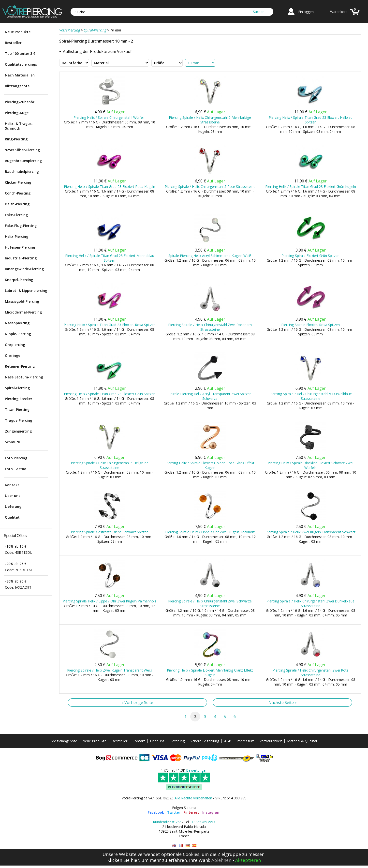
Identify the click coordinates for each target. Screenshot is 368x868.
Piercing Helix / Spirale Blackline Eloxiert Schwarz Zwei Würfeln (310, 465)
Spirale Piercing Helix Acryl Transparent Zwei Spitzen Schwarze (210, 396)
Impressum (245, 741)
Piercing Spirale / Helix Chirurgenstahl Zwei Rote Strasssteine (311, 673)
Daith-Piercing (17, 204)
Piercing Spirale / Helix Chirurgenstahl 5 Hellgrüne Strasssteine (110, 465)
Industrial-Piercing (21, 258)
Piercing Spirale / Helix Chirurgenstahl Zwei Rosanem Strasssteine (210, 327)
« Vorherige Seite (137, 703)
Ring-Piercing (16, 139)
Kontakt (12, 485)
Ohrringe (13, 355)
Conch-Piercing (18, 193)
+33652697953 (203, 822)
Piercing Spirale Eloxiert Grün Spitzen (310, 256)
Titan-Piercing (17, 410)
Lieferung (13, 506)
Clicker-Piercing (18, 182)
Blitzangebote (17, 86)
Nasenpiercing (17, 323)
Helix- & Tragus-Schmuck (19, 126)
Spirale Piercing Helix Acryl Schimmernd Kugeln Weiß (210, 256)
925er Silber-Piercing (22, 150)
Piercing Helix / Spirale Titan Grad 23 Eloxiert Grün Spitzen (110, 394)
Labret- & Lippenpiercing (26, 291)
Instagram (211, 812)
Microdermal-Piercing (23, 312)
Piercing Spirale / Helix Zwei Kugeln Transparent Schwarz (310, 532)
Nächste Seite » (283, 703)
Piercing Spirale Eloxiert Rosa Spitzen (310, 325)
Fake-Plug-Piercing (21, 226)
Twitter (174, 812)
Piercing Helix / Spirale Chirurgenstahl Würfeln (110, 117)
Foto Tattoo (16, 469)
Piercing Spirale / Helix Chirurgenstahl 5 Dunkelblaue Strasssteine (311, 396)
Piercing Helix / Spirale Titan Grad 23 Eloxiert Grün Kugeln (311, 187)
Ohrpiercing (15, 345)
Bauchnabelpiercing (22, 172)
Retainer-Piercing (20, 366)
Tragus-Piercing (19, 420)
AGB (228, 741)
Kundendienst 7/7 (167, 822)
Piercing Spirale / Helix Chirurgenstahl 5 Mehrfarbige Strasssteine (210, 120)
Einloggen (306, 12)
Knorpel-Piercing (19, 280)
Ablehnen (221, 860)
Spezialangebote (64, 741)
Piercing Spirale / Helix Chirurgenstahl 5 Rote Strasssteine (210, 187)
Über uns (13, 496)
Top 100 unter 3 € (20, 53)
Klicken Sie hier (123, 860)
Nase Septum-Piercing (24, 377)
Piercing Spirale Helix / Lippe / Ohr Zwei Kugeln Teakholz (210, 532)
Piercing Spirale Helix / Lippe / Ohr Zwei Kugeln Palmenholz (110, 601)
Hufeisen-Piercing (20, 247)
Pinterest (191, 812)
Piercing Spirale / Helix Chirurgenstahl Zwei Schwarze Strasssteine (210, 603)
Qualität (12, 517)
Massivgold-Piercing (22, 301)
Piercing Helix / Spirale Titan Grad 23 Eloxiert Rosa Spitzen (110, 325)
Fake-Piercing (16, 215)
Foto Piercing (16, 458)
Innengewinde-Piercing (24, 269)
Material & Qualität (302, 741)
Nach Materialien (20, 75)
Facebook (156, 812)
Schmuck (13, 442)
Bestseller (13, 43)
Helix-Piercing (17, 236)
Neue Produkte (18, 32)
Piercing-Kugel (17, 113)
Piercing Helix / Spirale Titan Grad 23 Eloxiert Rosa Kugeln (110, 187)
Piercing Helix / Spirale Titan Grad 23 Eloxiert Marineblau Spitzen (110, 258)
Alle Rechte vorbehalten (193, 798)
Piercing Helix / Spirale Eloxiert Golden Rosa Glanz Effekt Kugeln (210, 465)
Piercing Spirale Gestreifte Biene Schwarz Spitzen (110, 532)
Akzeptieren (248, 860)
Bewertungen (197, 770)
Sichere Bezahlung (204, 741)
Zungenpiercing (18, 431)
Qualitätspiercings (21, 64)
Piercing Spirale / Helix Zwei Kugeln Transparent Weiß (110, 670)
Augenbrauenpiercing (23, 161)
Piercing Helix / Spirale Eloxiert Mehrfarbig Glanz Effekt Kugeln (210, 673)
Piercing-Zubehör (20, 102)
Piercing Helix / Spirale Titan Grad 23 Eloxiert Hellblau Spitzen (311, 120)
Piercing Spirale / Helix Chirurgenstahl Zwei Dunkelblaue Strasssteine (310, 603)
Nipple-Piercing (18, 334)
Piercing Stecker (19, 399)
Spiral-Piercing (17, 388)
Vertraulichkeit (271, 741)
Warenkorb (339, 12)
